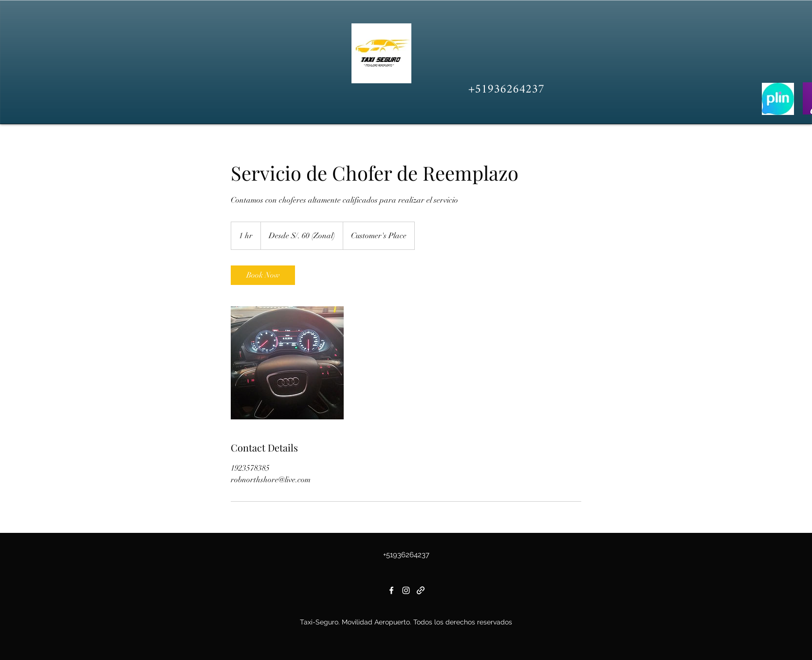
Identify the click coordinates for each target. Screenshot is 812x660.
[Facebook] (391, 590)
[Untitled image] (287, 363)
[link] (263, 275)
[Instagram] (406, 590)
